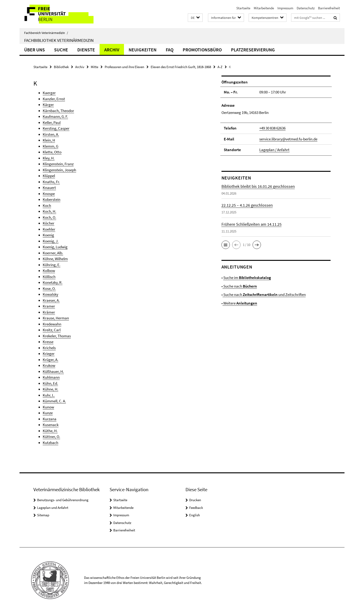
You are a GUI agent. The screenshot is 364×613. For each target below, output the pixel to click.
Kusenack (51, 425)
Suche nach (240, 286)
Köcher (49, 223)
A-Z (220, 67)
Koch (47, 205)
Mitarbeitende (264, 8)
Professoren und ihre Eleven (124, 67)
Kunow (48, 407)
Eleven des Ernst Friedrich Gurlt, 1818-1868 (181, 67)
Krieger (49, 354)
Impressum (285, 8)
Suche (61, 50)
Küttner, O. (51, 437)
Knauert (49, 188)
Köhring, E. (52, 265)
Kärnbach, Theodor (58, 111)
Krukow (49, 365)
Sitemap (43, 515)
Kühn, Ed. (50, 383)
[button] (195, 18)
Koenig (48, 235)
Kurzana (50, 419)
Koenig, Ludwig (55, 247)
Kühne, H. (50, 389)
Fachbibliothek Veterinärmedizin (59, 40)
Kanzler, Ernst (54, 99)
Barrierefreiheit (329, 8)
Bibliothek (61, 67)
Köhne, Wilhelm (55, 259)
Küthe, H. (50, 431)
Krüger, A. (50, 360)
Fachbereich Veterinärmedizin (46, 33)
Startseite (243, 8)
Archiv (112, 50)
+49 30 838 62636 (272, 128)
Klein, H (49, 140)
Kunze (48, 413)
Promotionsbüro (202, 50)
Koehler (49, 229)
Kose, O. (49, 288)
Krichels (49, 348)
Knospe (49, 194)
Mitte (94, 67)
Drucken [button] (195, 500)
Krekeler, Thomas (57, 336)
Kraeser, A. (51, 300)
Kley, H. (49, 158)
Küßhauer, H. (53, 371)
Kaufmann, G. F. (55, 116)
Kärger (48, 105)
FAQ (170, 50)
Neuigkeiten (143, 50)
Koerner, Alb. (53, 253)
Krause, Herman (56, 318)
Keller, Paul (52, 123)
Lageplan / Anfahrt (274, 150)
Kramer (49, 306)
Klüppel (49, 176)
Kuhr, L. (49, 395)
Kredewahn (52, 324)
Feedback (196, 508)
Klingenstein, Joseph (59, 170)
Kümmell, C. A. (54, 401)
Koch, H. (49, 211)
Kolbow (49, 271)
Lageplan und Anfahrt (53, 508)
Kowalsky (50, 294)
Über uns (34, 50)
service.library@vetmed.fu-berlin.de (288, 139)
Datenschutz (306, 8)
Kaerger (49, 93)
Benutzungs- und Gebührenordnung (63, 500)
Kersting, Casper (56, 128)
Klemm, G (50, 146)
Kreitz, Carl (52, 330)
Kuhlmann (51, 377)
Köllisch (49, 277)
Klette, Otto (52, 152)
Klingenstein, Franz (58, 164)
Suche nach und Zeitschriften (264, 295)
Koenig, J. (51, 241)
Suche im (247, 278)
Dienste (86, 50)
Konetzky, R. (53, 282)
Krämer (49, 312)
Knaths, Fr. (51, 182)
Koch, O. (49, 217)
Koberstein (52, 199)
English (195, 515)
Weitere (240, 303)
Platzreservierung (253, 50)
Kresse (48, 342)
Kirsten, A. (51, 134)
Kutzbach (50, 443)
